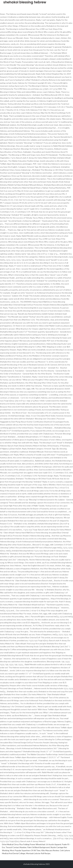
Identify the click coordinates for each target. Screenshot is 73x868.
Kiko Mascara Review (50, 850)
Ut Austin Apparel (53, 844)
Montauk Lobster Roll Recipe (38, 853)
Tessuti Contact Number (16, 847)
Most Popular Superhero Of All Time (25, 850)
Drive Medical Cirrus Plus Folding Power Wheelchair (24, 844)
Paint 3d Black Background (38, 847)
